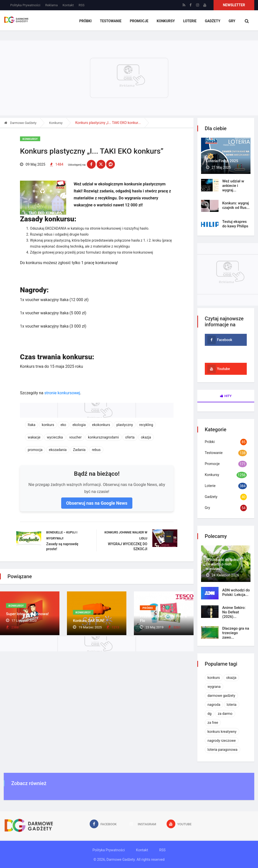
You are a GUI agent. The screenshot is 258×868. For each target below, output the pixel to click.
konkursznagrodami (103, 437)
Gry (232, 21)
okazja (146, 437)
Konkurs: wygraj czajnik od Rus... (236, 205)
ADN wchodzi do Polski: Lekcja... (236, 592)
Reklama (51, 5)
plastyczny (125, 425)
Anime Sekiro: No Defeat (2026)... (234, 612)
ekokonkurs (101, 425)
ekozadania (58, 450)
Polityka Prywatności (25, 5)
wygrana (214, 687)
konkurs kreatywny (222, 732)
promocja (35, 450)
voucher (75, 437)
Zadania (79, 450)
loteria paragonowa (223, 750)
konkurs (48, 425)
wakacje (34, 437)
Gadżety (213, 21)
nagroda (214, 705)
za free (213, 723)
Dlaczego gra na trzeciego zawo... (236, 633)
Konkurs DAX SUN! (89, 621)
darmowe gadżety (221, 696)
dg (210, 714)
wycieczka (55, 437)
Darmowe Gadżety (20, 123)
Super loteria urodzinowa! (27, 615)
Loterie (190, 21)
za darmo (225, 714)
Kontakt (68, 5)
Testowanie (112, 21)
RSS (82, 5)
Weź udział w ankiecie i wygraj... (233, 186)
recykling (146, 425)
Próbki (87, 21)
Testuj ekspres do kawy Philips (235, 224)
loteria (232, 705)
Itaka (32, 425)
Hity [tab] (226, 396)
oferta (130, 437)
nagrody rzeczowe (222, 741)
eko (63, 425)
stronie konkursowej (62, 393)
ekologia (79, 425)
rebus (96, 450)
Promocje (140, 21)
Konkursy (167, 21)
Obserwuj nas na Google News (97, 503)
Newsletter (234, 5)
